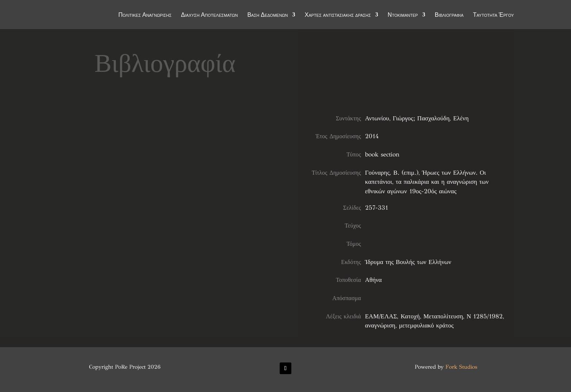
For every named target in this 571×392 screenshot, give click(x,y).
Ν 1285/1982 (485, 316)
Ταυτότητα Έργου (494, 15)
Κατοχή (410, 316)
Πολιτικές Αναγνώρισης (145, 15)
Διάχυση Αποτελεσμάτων (210, 15)
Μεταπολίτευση (443, 316)
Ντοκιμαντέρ (403, 15)
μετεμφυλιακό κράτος (426, 325)
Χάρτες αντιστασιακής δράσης (338, 15)
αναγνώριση (380, 325)
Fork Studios (461, 367)
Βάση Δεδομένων (267, 15)
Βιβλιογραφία (449, 15)
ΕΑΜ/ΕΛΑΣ (381, 316)
